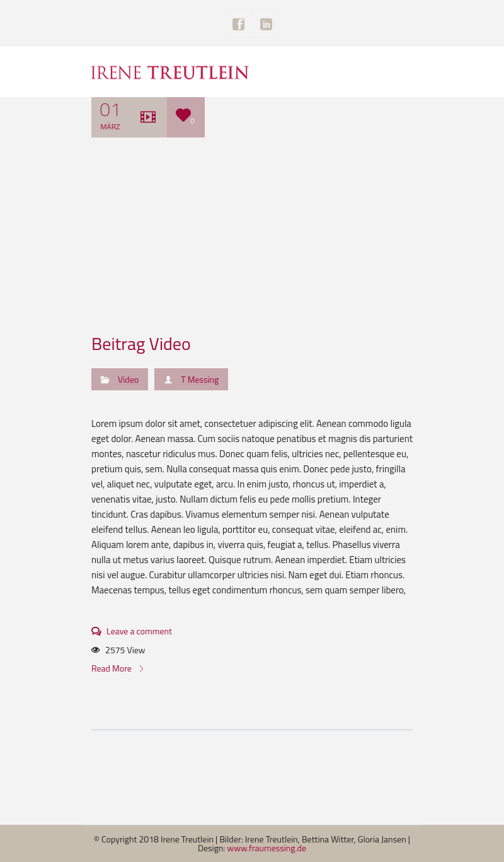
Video (128, 379)
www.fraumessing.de (267, 848)
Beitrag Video (141, 343)
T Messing (200, 379)
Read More (117, 668)
